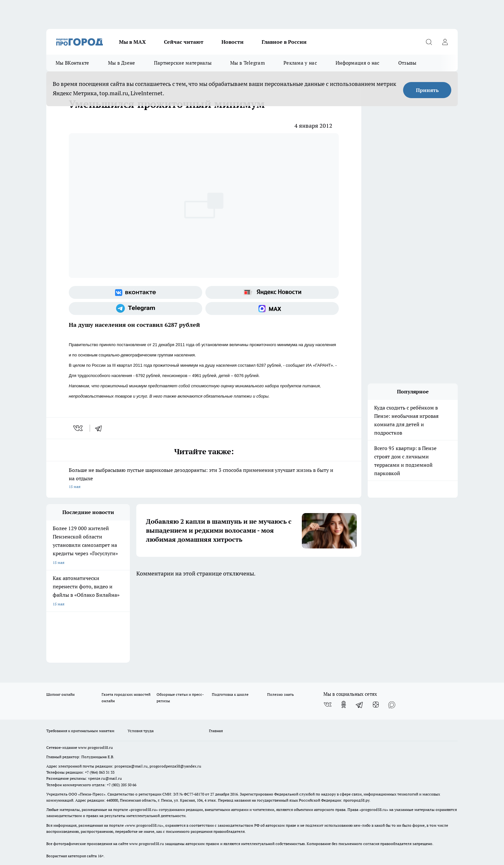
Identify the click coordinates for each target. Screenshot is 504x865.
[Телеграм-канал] (135, 308)
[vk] (79, 428)
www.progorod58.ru (95, 669)
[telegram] (101, 428)
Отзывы (407, 63)
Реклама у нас (300, 63)
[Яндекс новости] (272, 292)
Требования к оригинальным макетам (80, 653)
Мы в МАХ (132, 42)
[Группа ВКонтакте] (135, 292)
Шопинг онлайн (60, 617)
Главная (216, 653)
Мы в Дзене (122, 63)
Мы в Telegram (248, 63)
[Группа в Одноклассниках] (344, 627)
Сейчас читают (184, 42)
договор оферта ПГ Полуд (70, 790)
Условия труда (141, 653)
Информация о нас (358, 63)
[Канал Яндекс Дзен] (376, 627)
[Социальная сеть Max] (272, 308)
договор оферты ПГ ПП (67, 796)
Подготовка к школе (230, 617)
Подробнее (216, 812)
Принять (427, 90)
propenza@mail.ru (131, 688)
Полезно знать (280, 617)
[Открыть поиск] (429, 42)
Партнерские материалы (183, 63)
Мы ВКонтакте (72, 63)
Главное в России (284, 42)
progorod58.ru (143, 731)
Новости (233, 42)
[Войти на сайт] (445, 42)
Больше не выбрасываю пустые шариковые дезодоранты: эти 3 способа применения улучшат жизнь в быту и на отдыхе (204, 479)
